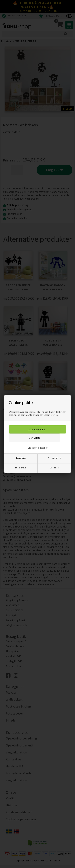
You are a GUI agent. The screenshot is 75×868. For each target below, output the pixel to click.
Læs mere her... (51, 415)
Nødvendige (20, 458)
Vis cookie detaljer (38, 448)
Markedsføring (54, 458)
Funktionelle (21, 468)
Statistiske (54, 468)
